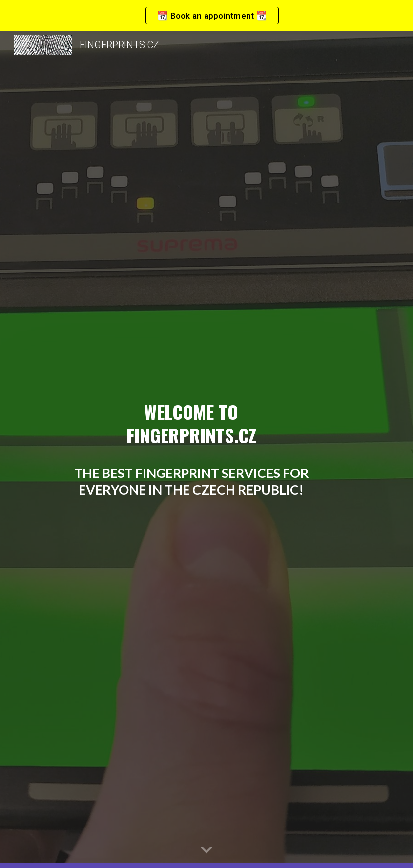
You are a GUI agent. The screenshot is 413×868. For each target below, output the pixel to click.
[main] (191, 450)
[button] (206, 850)
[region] (206, 16)
